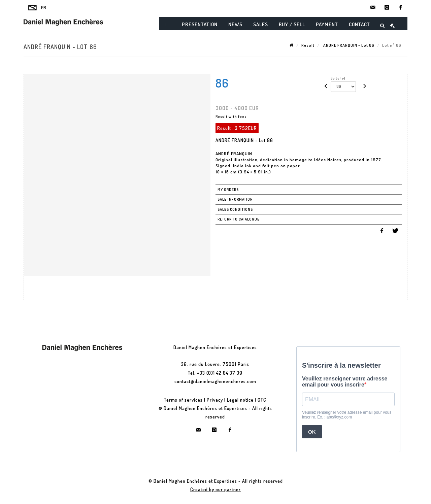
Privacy (215, 400)
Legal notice (240, 400)
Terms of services (183, 400)
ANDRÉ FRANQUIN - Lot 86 (348, 45)
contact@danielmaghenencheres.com (215, 381)
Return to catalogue (239, 219)
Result (308, 45)
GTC (262, 400)
